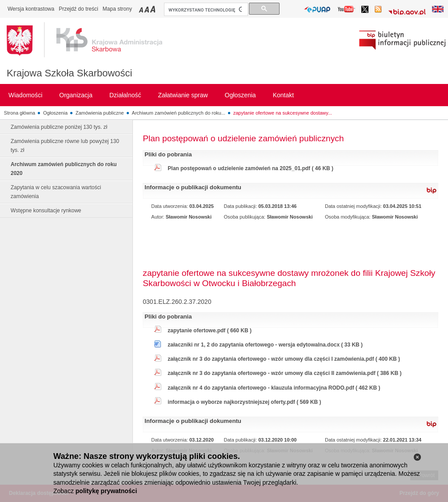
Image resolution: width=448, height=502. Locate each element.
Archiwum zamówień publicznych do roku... (179, 113)
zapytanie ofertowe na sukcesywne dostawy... (283, 113)
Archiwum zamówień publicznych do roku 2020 (64, 169)
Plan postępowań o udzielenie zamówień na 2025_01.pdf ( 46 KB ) (250, 168)
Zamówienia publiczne (100, 113)
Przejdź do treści (78, 9)
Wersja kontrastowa (31, 9)
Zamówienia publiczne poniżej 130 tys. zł (59, 127)
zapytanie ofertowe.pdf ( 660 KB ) (210, 331)
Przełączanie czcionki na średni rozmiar (148, 9)
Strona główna (20, 113)
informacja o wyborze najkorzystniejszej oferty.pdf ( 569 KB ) (244, 402)
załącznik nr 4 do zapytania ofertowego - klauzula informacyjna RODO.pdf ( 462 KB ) (274, 388)
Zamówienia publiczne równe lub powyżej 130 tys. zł (65, 146)
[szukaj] (205, 10)
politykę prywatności (106, 491)
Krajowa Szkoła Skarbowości (69, 73)
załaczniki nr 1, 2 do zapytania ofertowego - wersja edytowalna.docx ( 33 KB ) (265, 345)
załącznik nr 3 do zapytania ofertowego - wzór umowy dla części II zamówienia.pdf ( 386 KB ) (284, 373)
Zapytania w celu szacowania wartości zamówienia (56, 192)
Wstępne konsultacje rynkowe (46, 211)
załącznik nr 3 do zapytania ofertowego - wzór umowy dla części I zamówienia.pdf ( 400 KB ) (284, 359)
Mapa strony (117, 9)
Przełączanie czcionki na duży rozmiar (154, 9)
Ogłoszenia (55, 113)
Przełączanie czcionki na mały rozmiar (142, 9)
